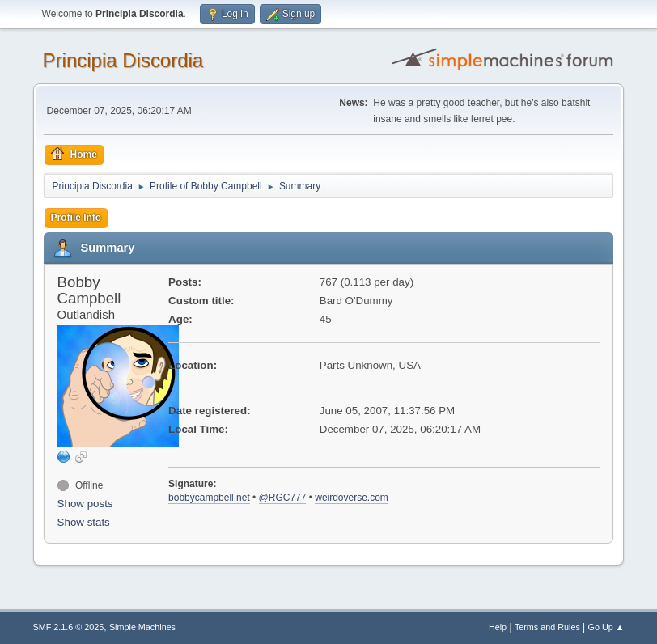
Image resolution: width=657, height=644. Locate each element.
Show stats (84, 522)
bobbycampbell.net (209, 498)
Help (498, 627)
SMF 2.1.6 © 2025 (69, 627)
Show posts (85, 504)
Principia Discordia (123, 60)
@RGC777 (283, 498)
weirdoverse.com (352, 498)
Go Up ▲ (606, 627)
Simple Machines (142, 627)
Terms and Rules (547, 627)
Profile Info (76, 218)
